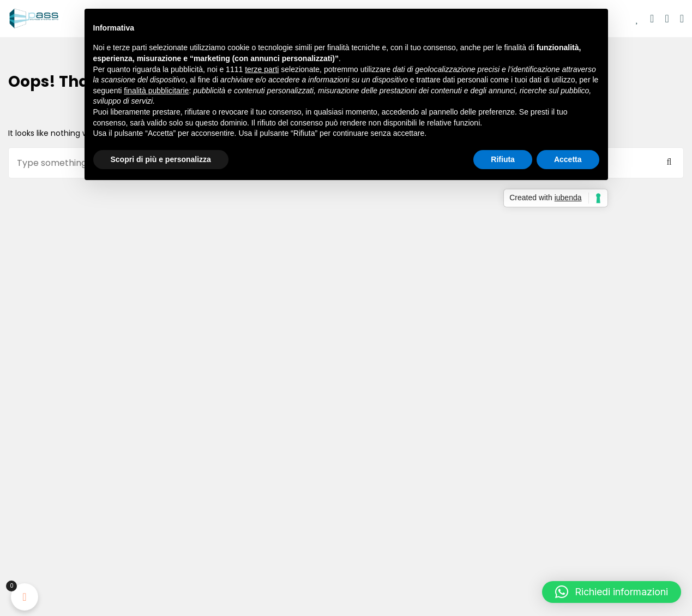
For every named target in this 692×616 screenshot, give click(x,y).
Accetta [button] (568, 159)
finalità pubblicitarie (156, 91)
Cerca (669, 162)
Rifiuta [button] (503, 159)
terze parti (262, 69)
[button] (612, 592)
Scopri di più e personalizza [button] (161, 159)
